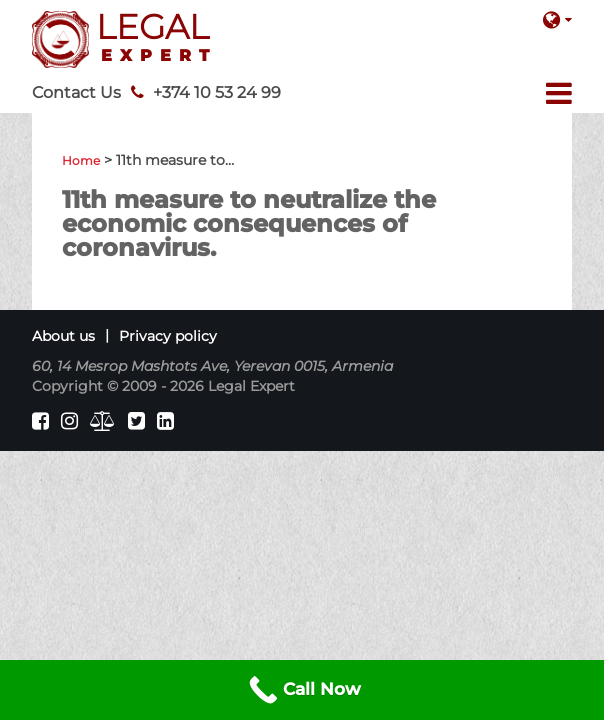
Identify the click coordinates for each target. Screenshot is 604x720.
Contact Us (76, 92)
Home (81, 160)
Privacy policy (168, 336)
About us (63, 336)
